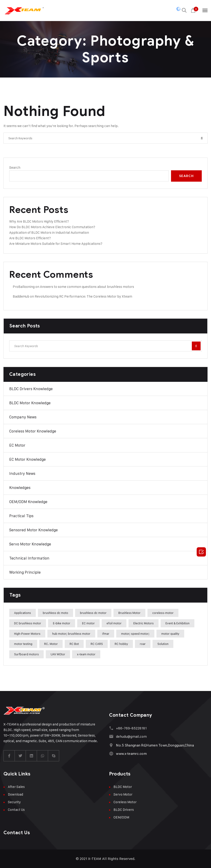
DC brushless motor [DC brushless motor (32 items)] (28, 623)
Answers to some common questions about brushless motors (87, 287)
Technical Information (29, 558)
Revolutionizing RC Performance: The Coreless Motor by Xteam (83, 296)
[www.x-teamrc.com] (111, 754)
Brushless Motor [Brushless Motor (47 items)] (129, 613)
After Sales (16, 787)
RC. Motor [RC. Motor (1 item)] (51, 644)
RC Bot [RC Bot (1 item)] (74, 644)
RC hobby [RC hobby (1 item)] (121, 644)
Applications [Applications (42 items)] (23, 613)
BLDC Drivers (124, 810)
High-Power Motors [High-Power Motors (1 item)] (27, 634)
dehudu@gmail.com (131, 736)
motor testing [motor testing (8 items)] (23, 644)
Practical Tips (21, 516)
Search (15, 167)
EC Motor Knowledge (28, 459)
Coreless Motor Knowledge (33, 431)
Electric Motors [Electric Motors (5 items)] (144, 623)
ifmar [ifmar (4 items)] (106, 634)
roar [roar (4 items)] (143, 644)
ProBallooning (24, 287)
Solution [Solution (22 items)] (163, 644)
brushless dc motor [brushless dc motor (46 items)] (93, 613)
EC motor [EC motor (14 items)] (88, 623)
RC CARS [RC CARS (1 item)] (97, 644)
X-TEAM (95, 859)
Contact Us (16, 810)
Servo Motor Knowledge (30, 544)
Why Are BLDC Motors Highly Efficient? (39, 221)
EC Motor (17, 445)
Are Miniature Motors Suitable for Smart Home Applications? (56, 244)
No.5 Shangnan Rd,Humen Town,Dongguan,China (155, 745)
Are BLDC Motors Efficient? (30, 238)
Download (15, 794)
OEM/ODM (121, 817)
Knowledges (20, 488)
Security (14, 802)
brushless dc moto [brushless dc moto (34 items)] (55, 613)
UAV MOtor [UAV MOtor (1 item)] (58, 654)
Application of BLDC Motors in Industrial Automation (49, 232)
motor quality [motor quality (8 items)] (170, 634)
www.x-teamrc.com (131, 754)
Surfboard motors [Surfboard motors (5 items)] (26, 654)
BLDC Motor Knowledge (30, 403)
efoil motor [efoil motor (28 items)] (114, 623)
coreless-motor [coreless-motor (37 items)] (163, 613)
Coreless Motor (125, 802)
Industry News (22, 473)
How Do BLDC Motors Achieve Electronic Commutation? (52, 227)
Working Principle (25, 572)
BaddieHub (21, 296)
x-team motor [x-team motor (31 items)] (86, 654)
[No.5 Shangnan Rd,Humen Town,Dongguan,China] (111, 745)
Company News (23, 417)
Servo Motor (123, 794)
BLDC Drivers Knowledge (31, 389)
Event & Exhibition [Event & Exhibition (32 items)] (177, 623)
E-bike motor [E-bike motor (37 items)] (62, 623)
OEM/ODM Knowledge (28, 502)
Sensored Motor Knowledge (34, 530)
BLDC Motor (123, 787)
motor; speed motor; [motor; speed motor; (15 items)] (135, 634)
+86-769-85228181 (131, 728)
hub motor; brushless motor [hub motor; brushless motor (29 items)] (71, 634)
